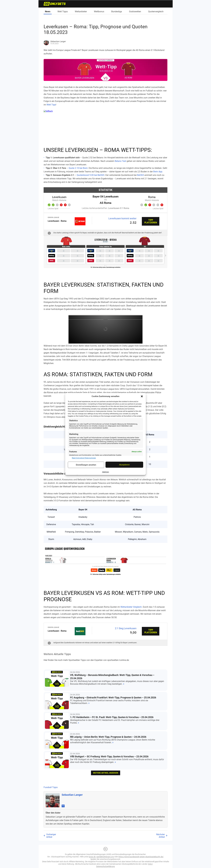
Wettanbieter (81, 12)
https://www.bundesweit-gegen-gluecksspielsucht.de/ (141, 857)
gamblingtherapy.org (105, 857)
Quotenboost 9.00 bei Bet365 (90, 175)
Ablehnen (106, 472)
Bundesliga (117, 12)
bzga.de (92, 857)
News (48, 12)
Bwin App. (158, 172)
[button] (142, 396)
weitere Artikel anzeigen (106, 773)
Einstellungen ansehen (86, 465)
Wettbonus (99, 12)
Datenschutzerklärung (105, 866)
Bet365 (140, 175)
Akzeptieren (124, 465)
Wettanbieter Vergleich (131, 607)
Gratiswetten (135, 12)
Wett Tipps (63, 12)
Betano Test (120, 161)
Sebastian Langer (72, 795)
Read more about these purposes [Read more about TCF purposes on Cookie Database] (84, 458)
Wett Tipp (51, 105)
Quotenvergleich (156, 12)
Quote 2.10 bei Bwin (78, 168)
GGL (150, 864)
